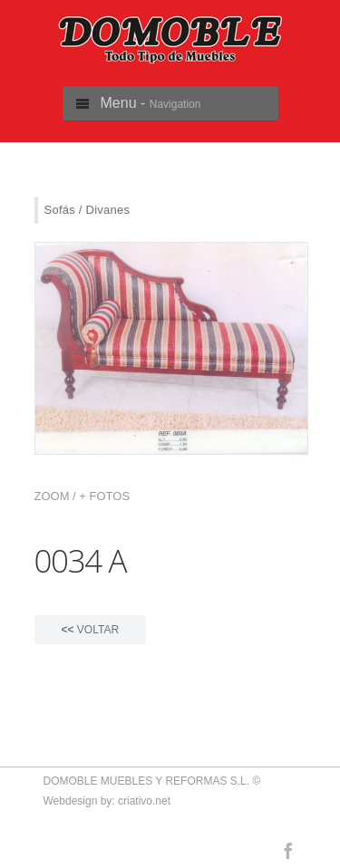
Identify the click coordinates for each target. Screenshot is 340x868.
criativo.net (144, 801)
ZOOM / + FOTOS (83, 496)
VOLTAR (91, 630)
